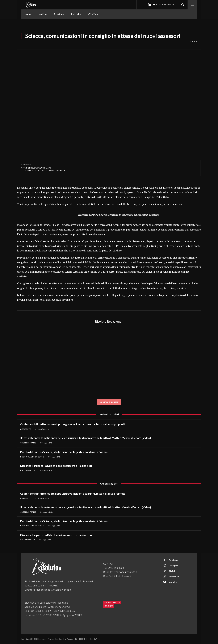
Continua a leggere (109, 402)
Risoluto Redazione (108, 321)
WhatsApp (174, 577)
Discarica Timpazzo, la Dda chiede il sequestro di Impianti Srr (56, 466)
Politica (193, 41)
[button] (183, 5)
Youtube (173, 582)
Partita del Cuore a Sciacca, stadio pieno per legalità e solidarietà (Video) (64, 452)
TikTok (172, 571)
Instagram (174, 566)
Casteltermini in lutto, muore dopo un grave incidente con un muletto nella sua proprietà (73, 424)
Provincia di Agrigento (32, 457)
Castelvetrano (28, 443)
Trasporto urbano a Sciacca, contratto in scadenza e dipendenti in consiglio (118, 215)
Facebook (173, 560)
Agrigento (26, 429)
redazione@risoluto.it (125, 572)
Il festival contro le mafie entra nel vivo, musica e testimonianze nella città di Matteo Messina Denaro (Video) (86, 438)
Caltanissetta (28, 470)
